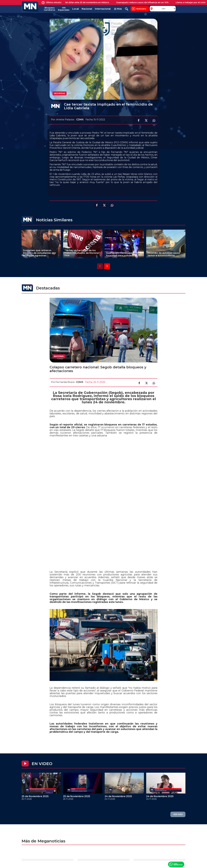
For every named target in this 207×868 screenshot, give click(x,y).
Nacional (87, 9)
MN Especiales (64, 9)
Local (76, 9)
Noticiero (141, 9)
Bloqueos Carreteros (50, 9)
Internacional (103, 9)
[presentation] (100, 266)
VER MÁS (178, 814)
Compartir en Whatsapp (154, 120)
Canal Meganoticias (176, 864)
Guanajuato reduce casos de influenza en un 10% (145, 2)
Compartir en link (154, 383)
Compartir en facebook (138, 120)
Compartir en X (146, 120)
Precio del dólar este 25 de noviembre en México (86, 2)
